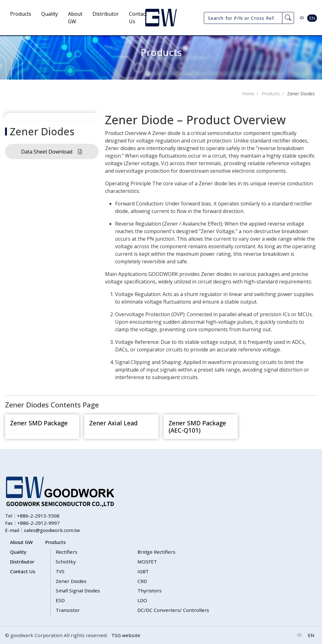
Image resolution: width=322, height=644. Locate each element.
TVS (60, 571)
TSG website (126, 635)
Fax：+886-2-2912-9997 (32, 523)
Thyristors (150, 591)
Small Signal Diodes (78, 591)
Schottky (66, 562)
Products (21, 14)
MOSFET (147, 562)
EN (312, 18)
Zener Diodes (301, 94)
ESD (60, 600)
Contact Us (138, 18)
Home (248, 94)
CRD (142, 581)
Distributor (106, 14)
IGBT (143, 571)
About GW (75, 18)
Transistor (68, 610)
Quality (50, 14)
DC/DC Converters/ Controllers (173, 610)
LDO (142, 600)
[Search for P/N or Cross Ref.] (243, 18)
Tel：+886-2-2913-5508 (32, 516)
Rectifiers (67, 552)
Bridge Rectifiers (156, 552)
